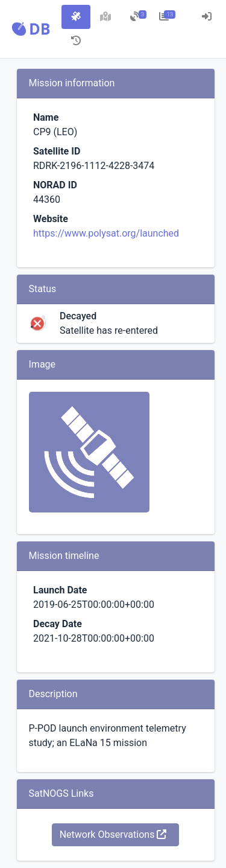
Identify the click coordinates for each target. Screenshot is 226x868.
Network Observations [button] (113, 834)
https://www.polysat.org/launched (106, 233)
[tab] (76, 17)
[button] (31, 29)
